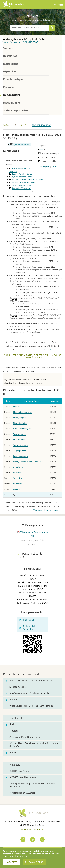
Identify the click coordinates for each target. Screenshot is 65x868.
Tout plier (56, 167)
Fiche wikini (27, 620)
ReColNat (13, 700)
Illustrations (11, 64)
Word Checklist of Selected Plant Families (29, 706)
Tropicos (12, 731)
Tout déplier (44, 167)
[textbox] (30, 28)
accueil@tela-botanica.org (32, 829)
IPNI (10, 725)
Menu (59, 4)
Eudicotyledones (20, 456)
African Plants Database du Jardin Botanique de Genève (32, 745)
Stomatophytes (20, 423)
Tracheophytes (20, 434)
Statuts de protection (16, 110)
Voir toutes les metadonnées (46, 350)
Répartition (10, 71)
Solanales (17, 478)
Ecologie (8, 87)
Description (10, 56)
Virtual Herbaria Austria (20, 793)
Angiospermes (20, 451)
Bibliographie (11, 103)
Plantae (17, 406)
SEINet (11, 753)
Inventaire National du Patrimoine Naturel (30, 681)
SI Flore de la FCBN (17, 687)
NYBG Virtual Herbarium (21, 777)
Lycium (5, 42)
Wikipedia (13, 765)
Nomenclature (12, 95)
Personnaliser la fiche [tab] (30, 555)
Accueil (8, 125)
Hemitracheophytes (22, 428)
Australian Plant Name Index (23, 737)
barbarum (15, 42)
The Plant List (15, 718)
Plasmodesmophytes (22, 412)
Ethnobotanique (13, 79)
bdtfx (23, 125)
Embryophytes (20, 417)
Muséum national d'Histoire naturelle (28, 693)
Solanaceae (31, 42)
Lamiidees (18, 473)
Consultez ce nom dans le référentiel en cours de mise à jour (33, 356)
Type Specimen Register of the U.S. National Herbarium (31, 785)
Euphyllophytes (20, 440)
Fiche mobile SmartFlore (28, 628)
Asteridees (18, 467)
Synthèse (9, 48)
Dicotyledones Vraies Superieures (28, 462)
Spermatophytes (21, 445)
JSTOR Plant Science (18, 771)
